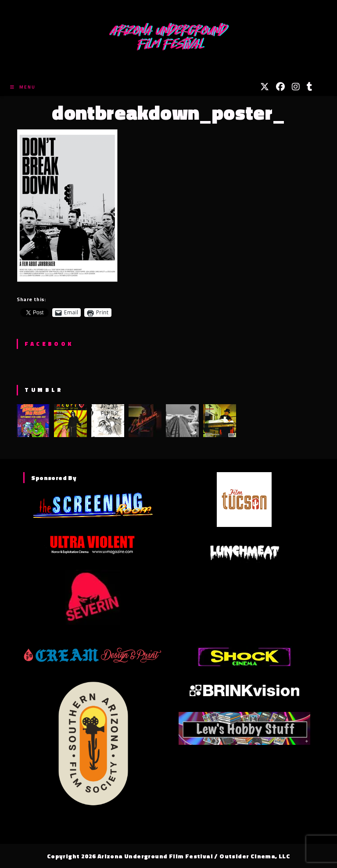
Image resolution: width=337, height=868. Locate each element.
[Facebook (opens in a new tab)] (280, 87)
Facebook (49, 344)
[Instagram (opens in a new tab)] (296, 87)
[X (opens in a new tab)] (265, 87)
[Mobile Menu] (23, 87)
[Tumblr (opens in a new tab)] (310, 87)
